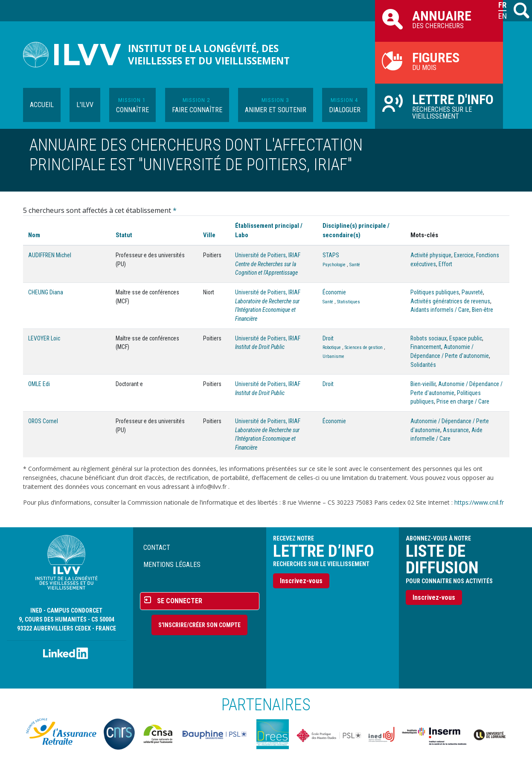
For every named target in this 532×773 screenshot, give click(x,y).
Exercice (464, 255)
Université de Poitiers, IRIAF (268, 255)
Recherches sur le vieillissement (439, 106)
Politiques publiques (435, 292)
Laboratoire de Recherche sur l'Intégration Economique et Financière (267, 310)
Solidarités (423, 365)
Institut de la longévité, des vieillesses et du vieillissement (209, 55)
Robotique (332, 347)
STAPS (331, 255)
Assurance (456, 430)
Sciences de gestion (364, 347)
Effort (445, 264)
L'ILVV (85, 105)
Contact (157, 548)
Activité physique (431, 255)
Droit (328, 338)
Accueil (42, 105)
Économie (334, 292)
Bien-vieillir (423, 384)
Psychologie (334, 265)
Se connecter (180, 601)
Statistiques (349, 302)
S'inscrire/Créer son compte (199, 625)
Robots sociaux (429, 338)
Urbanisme (333, 356)
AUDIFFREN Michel (50, 255)
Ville (209, 235)
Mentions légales (172, 565)
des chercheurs (439, 19)
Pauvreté (472, 292)
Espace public (466, 338)
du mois (439, 61)
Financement (426, 347)
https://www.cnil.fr (479, 502)
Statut (124, 235)
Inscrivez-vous (301, 581)
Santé (355, 265)
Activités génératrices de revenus (450, 301)
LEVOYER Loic (44, 338)
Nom (34, 235)
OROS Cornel (43, 421)
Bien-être (483, 310)
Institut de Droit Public (260, 347)
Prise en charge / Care (463, 401)
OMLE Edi (39, 384)
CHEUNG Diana (46, 292)
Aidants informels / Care (440, 310)
